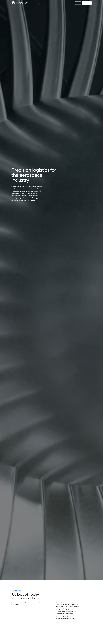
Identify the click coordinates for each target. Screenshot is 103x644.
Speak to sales (87, 3)
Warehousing (36, 3)
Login (78, 3)
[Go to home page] (20, 3)
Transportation (44, 3)
